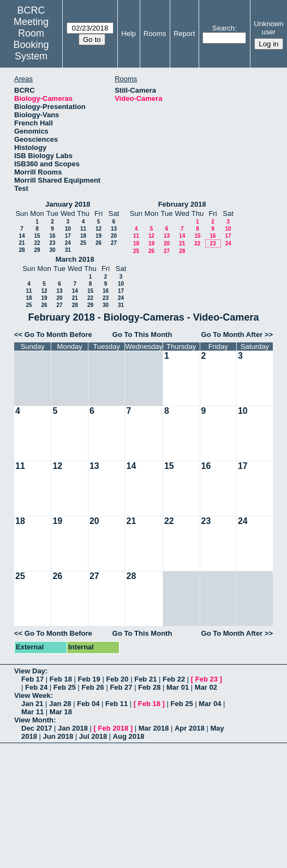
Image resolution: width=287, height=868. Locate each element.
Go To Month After (232, 334)
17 (68, 236)
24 (68, 243)
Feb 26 (93, 687)
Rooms (155, 34)
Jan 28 (60, 704)
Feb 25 (65, 687)
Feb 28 (149, 687)
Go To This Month (142, 334)
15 (37, 236)
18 (83, 236)
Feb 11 (116, 704)
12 (98, 229)
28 (22, 250)
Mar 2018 (154, 728)
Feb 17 (32, 679)
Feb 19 (89, 679)
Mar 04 (210, 704)
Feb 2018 (113, 728)
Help (128, 34)
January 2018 (68, 204)
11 (83, 229)
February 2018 (182, 204)
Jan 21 (32, 704)
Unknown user (268, 28)
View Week (32, 695)
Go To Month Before (58, 334)
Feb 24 (36, 687)
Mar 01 (178, 687)
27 (114, 243)
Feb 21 (145, 679)
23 (52, 243)
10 (68, 229)
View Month (34, 720)
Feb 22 (174, 679)
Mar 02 (206, 687)
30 (52, 250)
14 (22, 236)
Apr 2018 (190, 728)
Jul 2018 (93, 736)
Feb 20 (117, 679)
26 (98, 243)
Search (223, 28)
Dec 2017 (37, 728)
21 (22, 243)
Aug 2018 (129, 736)
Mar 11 (32, 712)
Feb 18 (61, 679)
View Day (30, 671)
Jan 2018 (73, 728)
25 (83, 243)
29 (37, 250)
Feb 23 (207, 679)
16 (52, 236)
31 (68, 250)
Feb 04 (88, 704)
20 (114, 236)
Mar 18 (61, 712)
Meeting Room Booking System (31, 39)
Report (184, 34)
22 (37, 243)
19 (98, 236)
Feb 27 (121, 687)
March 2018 (75, 259)
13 (114, 229)
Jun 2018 (58, 736)
